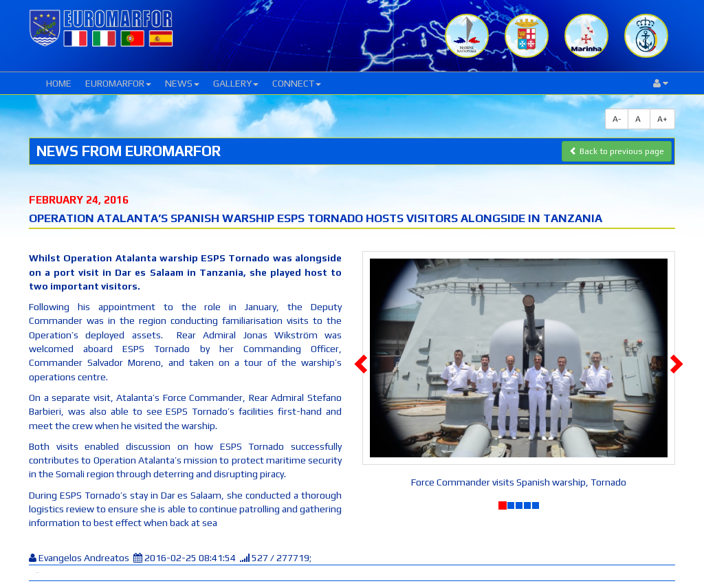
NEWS (182, 83)
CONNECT (297, 83)
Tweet (37, 573)
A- (617, 119)
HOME (59, 83)
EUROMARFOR (118, 83)
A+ (662, 119)
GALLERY (236, 83)
